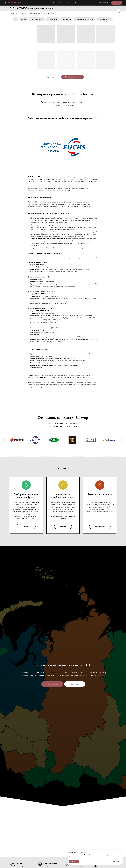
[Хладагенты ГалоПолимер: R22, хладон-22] (109, 440)
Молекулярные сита (105, 19)
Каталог (47, 3)
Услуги (55, 3)
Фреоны (24, 19)
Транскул (12, 13)
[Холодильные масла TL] (72, 440)
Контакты (78, 3)
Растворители (66, 19)
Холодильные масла (37, 19)
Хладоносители (53, 19)
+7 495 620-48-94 (103, 3)
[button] (51, 77)
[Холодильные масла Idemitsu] (17, 440)
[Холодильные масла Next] (91, 440)
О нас (62, 3)
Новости (69, 3)
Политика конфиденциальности (77, 857)
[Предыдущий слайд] (4, 440)
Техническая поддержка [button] (100, 494)
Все (15, 19)
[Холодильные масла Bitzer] (54, 440)
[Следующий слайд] (122, 440)
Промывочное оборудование (84, 19)
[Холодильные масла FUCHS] (35, 440)
